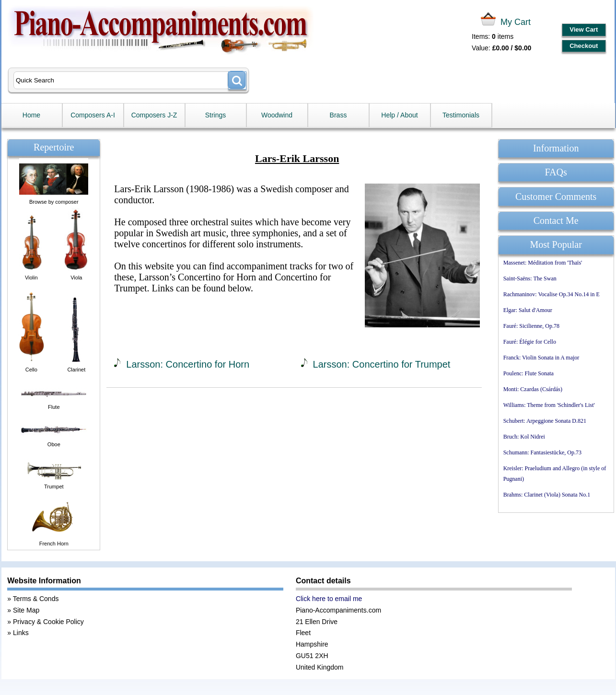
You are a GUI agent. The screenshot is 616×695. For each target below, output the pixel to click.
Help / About (399, 115)
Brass (338, 115)
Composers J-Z (154, 115)
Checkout (584, 46)
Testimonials (461, 115)
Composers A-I (93, 115)
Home (31, 115)
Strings (216, 115)
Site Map (26, 610)
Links (21, 633)
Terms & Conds (36, 599)
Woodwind (277, 115)
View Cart (584, 29)
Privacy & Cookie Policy (48, 622)
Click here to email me (329, 599)
